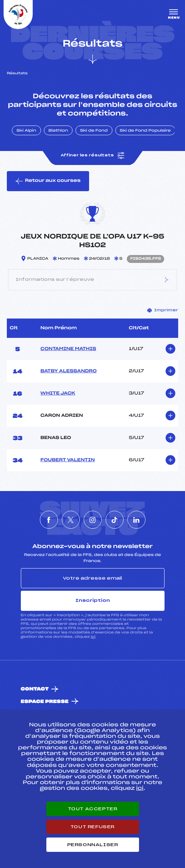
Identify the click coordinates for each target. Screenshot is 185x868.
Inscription (93, 600)
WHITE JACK (58, 393)
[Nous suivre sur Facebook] (49, 520)
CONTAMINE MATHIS (68, 349)
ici (93, 637)
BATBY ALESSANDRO (69, 371)
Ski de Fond (94, 131)
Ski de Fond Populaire (145, 131)
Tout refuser (92, 827)
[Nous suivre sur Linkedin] (137, 520)
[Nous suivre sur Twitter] (71, 520)
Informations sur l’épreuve (93, 280)
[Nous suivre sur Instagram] (93, 520)
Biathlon (58, 131)
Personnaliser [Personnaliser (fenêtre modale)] (93, 845)
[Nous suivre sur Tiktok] (115, 520)
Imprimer (163, 310)
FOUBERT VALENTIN (68, 460)
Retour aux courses (48, 181)
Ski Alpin (26, 131)
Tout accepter (93, 809)
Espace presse (45, 702)
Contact (35, 689)
